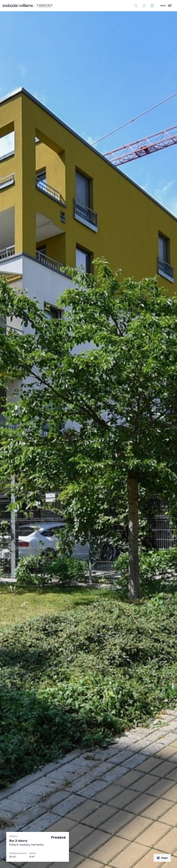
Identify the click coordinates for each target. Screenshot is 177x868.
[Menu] (166, 6)
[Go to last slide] (10, 440)
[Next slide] (167, 440)
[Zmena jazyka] (152, 6)
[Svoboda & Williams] (27, 6)
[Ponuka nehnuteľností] (136, 6)
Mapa (162, 858)
